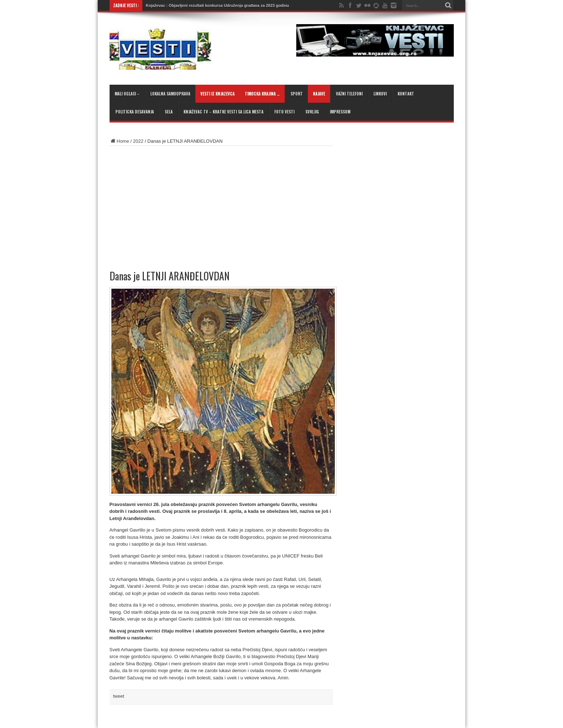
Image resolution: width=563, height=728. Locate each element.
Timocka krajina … (262, 94)
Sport (297, 94)
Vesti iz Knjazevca (218, 94)
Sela (169, 112)
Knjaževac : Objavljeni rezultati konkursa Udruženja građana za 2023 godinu (218, 5)
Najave (319, 94)
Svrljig (312, 112)
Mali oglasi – (127, 94)
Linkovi (380, 94)
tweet (119, 696)
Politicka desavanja (135, 112)
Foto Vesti (284, 112)
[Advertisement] (194, 204)
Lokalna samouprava (170, 94)
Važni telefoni (349, 94)
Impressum (340, 112)
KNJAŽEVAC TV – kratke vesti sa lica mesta (223, 112)
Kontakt (406, 94)
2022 (138, 141)
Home (119, 141)
